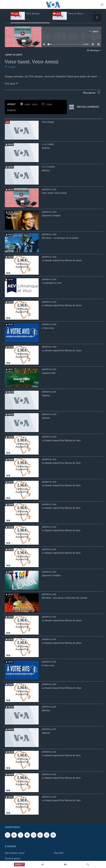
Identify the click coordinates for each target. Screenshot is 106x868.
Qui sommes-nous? (15, 853)
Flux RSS (59, 853)
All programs (91, 93)
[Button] (10, 67)
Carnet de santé (14, 55)
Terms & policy (13, 858)
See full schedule (84, 107)
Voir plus (11, 83)
